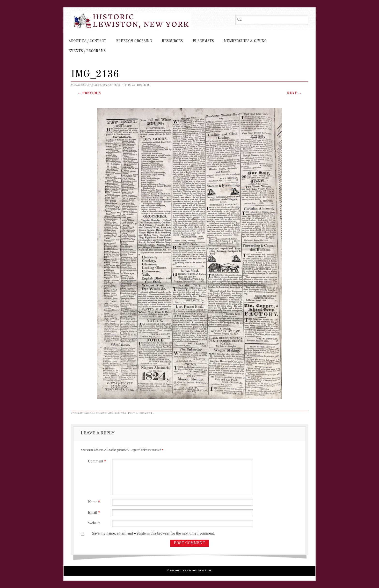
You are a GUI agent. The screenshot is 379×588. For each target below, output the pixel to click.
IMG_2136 (143, 85)
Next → (294, 93)
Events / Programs (87, 51)
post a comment (140, 413)
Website (94, 523)
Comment (98, 461)
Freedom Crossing (134, 41)
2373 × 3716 (123, 85)
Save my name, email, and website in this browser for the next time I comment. (153, 533)
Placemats (203, 41)
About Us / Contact (87, 41)
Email (95, 512)
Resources (172, 41)
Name (95, 502)
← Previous (89, 93)
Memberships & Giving (245, 41)
